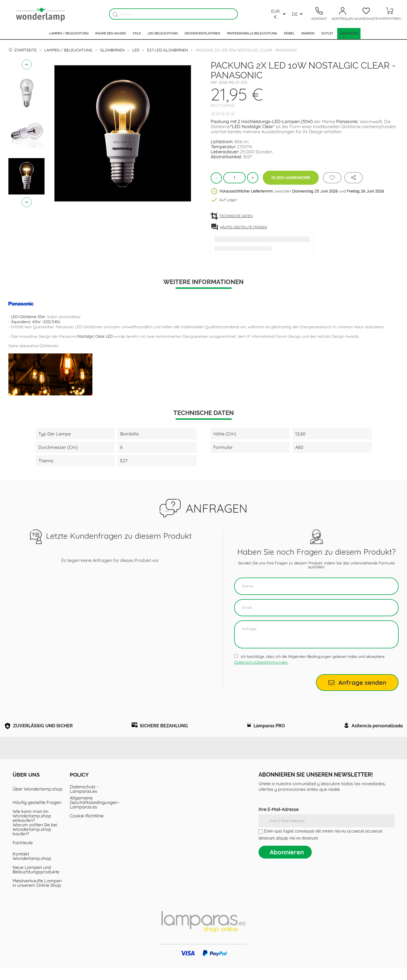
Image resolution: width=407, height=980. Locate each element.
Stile (137, 33)
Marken (308, 33)
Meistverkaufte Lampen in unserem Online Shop (37, 895)
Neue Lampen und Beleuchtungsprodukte (36, 882)
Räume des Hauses (111, 33)
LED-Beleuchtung (163, 33)
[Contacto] (319, 14)
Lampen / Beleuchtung (69, 33)
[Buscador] (115, 14)
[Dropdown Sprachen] (298, 14)
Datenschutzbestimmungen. (261, 662)
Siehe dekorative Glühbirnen (33, 346)
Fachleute (349, 33)
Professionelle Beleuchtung (252, 33)
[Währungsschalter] (279, 14)
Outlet (327, 33)
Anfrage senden (357, 683)
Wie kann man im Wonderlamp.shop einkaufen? (32, 828)
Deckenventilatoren (202, 33)
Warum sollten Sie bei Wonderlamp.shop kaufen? (35, 842)
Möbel (289, 33)
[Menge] (234, 178)
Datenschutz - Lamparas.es (84, 801)
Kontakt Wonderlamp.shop (32, 869)
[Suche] (173, 14)
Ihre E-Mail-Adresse (279, 822)
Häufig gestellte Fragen (37, 815)
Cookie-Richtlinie (87, 828)
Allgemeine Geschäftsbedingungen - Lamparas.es (95, 815)
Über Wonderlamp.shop (38, 801)
